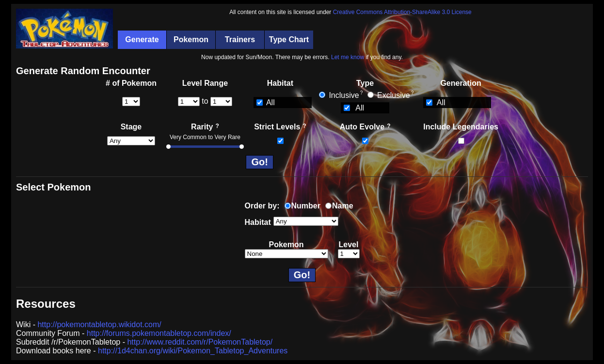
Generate (142, 40)
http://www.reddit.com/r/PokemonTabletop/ (200, 342)
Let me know (348, 57)
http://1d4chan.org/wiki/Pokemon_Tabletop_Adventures (193, 351)
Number (306, 206)
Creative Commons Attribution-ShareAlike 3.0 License (402, 12)
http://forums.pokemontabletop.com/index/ (159, 333)
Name (343, 206)
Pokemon (191, 40)
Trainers (240, 40)
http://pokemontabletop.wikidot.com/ (99, 324)
